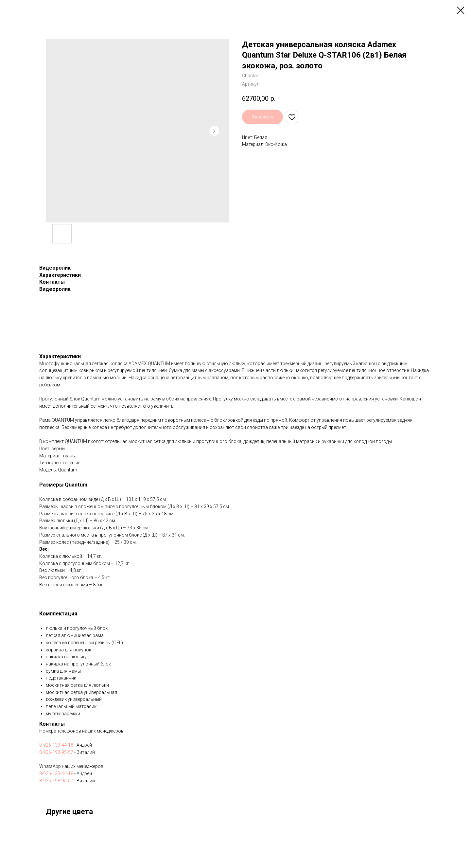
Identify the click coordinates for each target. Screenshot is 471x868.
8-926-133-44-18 (56, 745)
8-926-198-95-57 (56, 752)
